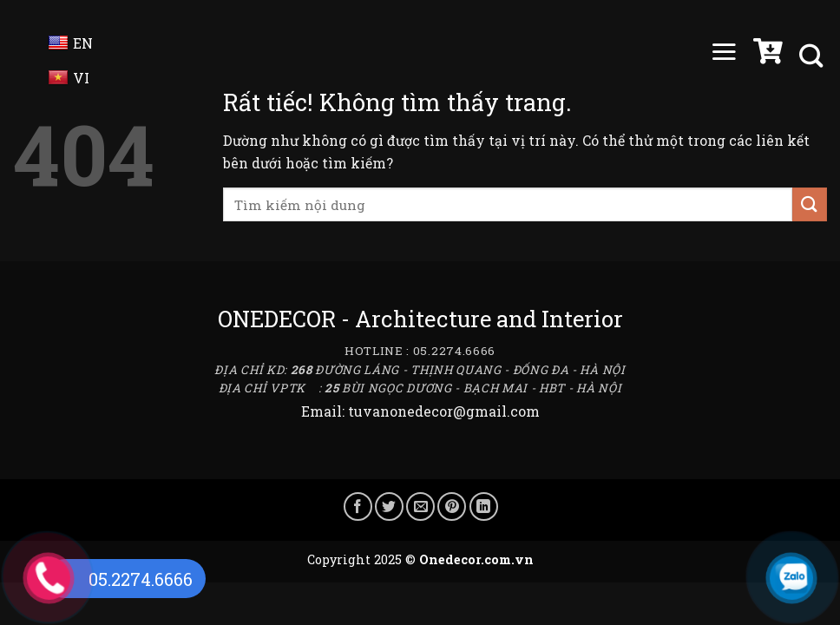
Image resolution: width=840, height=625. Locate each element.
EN (71, 43)
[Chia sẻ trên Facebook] (358, 507)
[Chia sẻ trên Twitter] (389, 507)
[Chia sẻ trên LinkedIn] (484, 507)
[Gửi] (810, 204)
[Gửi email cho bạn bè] (420, 507)
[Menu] (724, 56)
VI (69, 78)
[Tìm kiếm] (813, 56)
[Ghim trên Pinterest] (452, 507)
